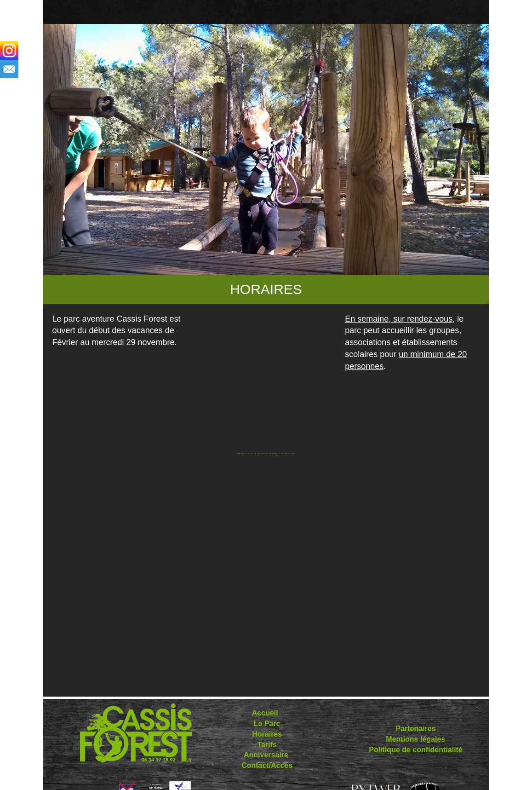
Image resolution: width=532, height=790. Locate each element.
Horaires (266, 734)
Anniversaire (266, 755)
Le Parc (267, 724)
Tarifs (267, 745)
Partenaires (415, 729)
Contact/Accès (267, 765)
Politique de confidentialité (416, 750)
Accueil (265, 713)
